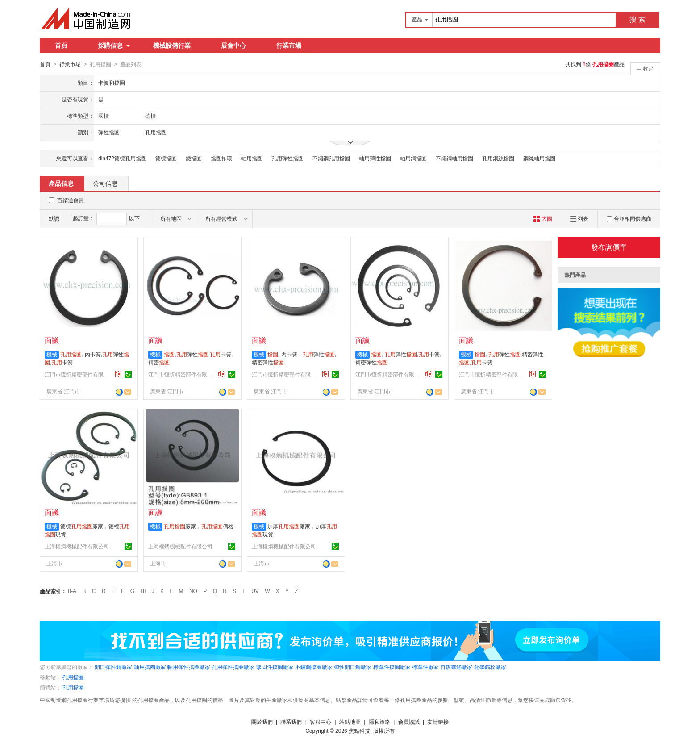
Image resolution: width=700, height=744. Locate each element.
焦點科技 (359, 731)
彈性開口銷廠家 (353, 667)
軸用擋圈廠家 (150, 667)
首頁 (61, 46)
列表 (579, 218)
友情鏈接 (438, 722)
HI (143, 591)
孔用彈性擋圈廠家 (233, 667)
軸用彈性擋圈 (375, 158)
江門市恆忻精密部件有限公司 (78, 374)
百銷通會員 (71, 200)
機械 (52, 354)
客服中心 (321, 722)
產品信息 (61, 183)
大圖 (543, 218)
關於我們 (262, 722)
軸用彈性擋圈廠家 (189, 667)
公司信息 (105, 183)
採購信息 (114, 46)
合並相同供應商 (629, 218)
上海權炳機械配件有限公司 (77, 546)
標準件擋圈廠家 (392, 667)
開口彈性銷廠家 (113, 667)
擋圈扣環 (221, 158)
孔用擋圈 (73, 677)
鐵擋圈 (194, 158)
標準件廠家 (425, 667)
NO (193, 591)
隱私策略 (379, 722)
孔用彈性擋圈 (287, 158)
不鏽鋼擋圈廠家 (314, 667)
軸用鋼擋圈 (413, 158)
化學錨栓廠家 (490, 667)
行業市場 (289, 46)
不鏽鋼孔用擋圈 (331, 158)
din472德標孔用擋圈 (122, 158)
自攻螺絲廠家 (456, 667)
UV (255, 591)
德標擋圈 (166, 158)
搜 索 (637, 19)
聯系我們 (291, 722)
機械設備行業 (172, 46)
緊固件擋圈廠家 (275, 667)
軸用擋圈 (252, 158)
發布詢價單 (609, 247)
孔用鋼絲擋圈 (498, 158)
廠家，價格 (199, 526)
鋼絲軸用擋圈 (539, 158)
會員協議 (409, 722)
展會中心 (233, 46)
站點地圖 (350, 722)
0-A (72, 591)
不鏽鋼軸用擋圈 (454, 158)
